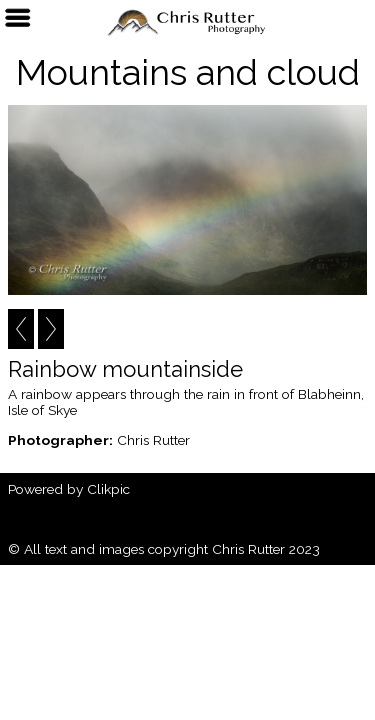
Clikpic (108, 489)
